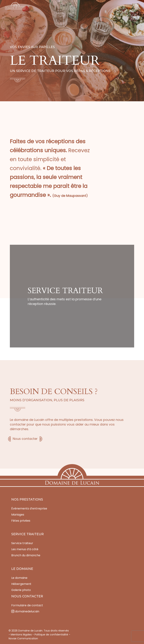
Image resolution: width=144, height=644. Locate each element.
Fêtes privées (21, 521)
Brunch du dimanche (26, 555)
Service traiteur (22, 543)
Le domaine (19, 578)
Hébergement (21, 584)
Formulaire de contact (27, 605)
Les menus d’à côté (25, 549)
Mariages (18, 515)
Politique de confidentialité (51, 635)
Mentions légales (21, 635)
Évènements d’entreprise (29, 509)
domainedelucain (25, 611)
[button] (137, 6)
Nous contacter (25, 439)
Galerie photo (21, 590)
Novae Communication (23, 638)
